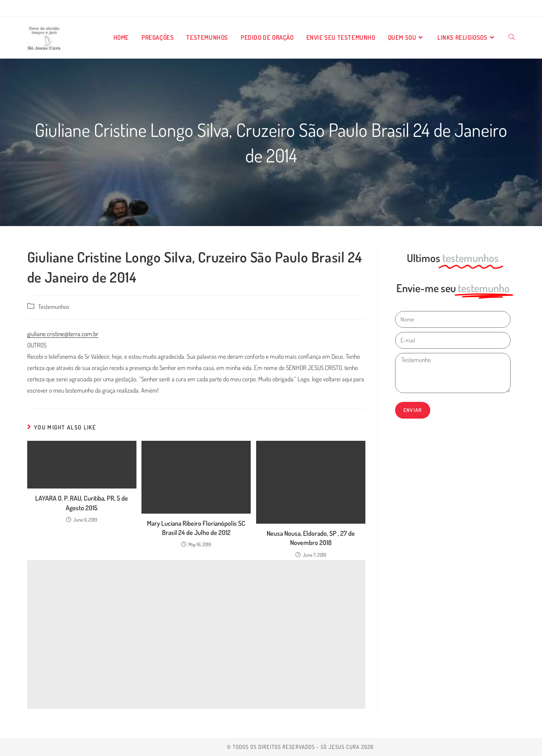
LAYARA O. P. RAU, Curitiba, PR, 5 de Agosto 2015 (82, 503)
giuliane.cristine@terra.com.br (63, 334)
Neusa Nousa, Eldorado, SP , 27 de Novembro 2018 (311, 538)
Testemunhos (54, 306)
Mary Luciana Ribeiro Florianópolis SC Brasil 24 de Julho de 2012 (196, 528)
